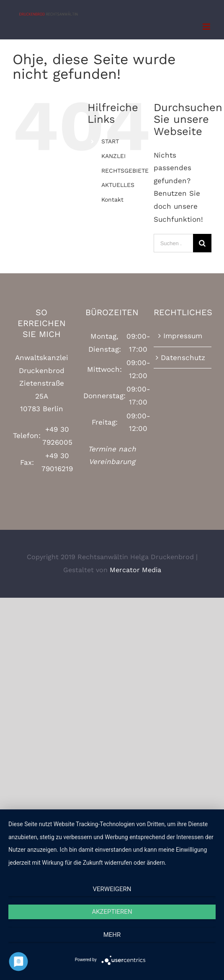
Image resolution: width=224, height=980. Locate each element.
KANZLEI (113, 156)
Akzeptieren (112, 912)
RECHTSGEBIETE (125, 171)
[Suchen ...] (173, 243)
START (110, 141)
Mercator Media (135, 570)
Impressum (183, 336)
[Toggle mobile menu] (207, 27)
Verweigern (112, 889)
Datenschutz (183, 358)
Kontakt (112, 200)
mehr (112, 935)
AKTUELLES (118, 185)
